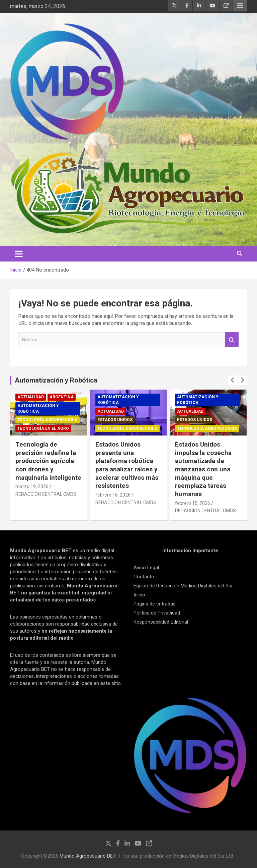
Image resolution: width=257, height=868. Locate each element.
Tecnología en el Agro (43, 428)
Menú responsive (240, 6)
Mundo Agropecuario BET (88, 856)
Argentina (62, 397)
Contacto (144, 577)
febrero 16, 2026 (113, 495)
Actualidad (31, 397)
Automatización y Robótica (56, 380)
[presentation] (233, 380)
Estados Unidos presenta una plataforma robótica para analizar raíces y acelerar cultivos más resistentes (127, 465)
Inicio (139, 595)
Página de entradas (155, 604)
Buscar (232, 340)
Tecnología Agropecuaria (48, 420)
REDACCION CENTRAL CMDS (46, 494)
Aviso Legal (146, 568)
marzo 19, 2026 (32, 486)
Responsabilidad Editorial (161, 622)
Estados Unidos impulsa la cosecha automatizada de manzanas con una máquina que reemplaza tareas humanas (203, 469)
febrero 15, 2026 (193, 503)
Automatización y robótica (38, 409)
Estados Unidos (115, 420)
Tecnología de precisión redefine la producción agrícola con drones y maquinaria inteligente (48, 461)
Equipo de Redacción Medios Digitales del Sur (183, 586)
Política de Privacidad (157, 613)
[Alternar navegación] (19, 254)
